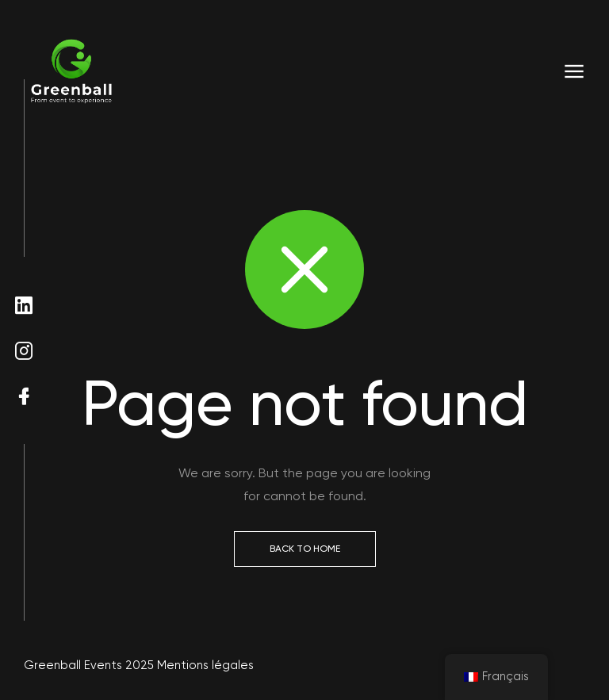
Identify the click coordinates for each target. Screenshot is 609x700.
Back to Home (305, 549)
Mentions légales (205, 665)
